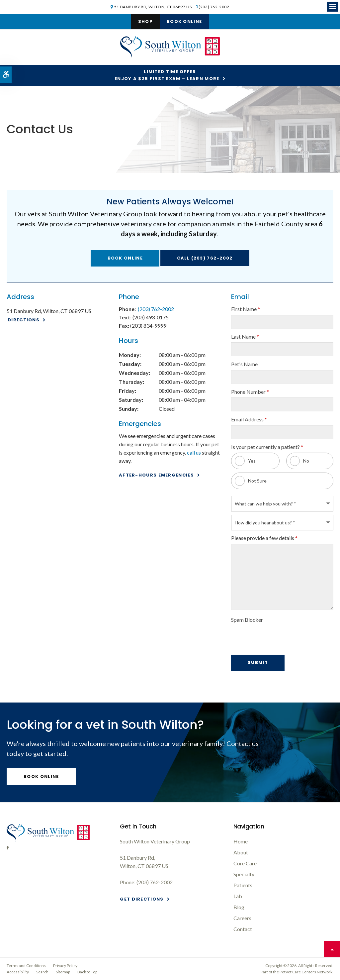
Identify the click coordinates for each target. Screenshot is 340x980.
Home (241, 841)
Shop (145, 21)
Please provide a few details (264, 538)
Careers (242, 918)
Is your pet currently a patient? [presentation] (267, 447)
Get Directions (142, 899)
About (241, 852)
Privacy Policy (65, 966)
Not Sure (251, 481)
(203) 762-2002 (214, 7)
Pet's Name (244, 364)
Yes (245, 461)
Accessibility (18, 972)
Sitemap (63, 972)
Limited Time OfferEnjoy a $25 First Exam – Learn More (167, 75)
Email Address (249, 419)
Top (332, 949)
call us (194, 452)
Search (42, 972)
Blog (239, 907)
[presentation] (270, 635)
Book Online (184, 21)
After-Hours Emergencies (156, 475)
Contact (243, 929)
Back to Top (87, 972)
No (299, 461)
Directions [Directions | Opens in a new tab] (24, 320)
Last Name (245, 336)
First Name (246, 309)
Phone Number (250, 392)
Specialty (244, 874)
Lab (238, 896)
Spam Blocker (247, 620)
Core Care (245, 863)
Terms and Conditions (26, 966)
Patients (243, 885)
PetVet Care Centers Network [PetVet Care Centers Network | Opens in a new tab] (306, 972)
